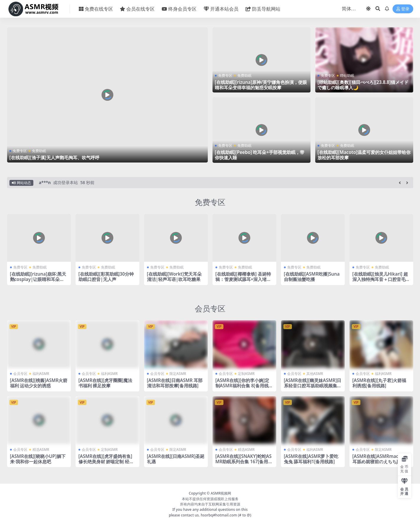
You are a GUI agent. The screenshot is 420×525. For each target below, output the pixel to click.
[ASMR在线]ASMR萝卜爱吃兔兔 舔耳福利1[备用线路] (311, 459)
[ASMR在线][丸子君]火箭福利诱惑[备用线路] (379, 383)
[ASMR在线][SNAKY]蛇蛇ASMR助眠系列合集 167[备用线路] (244, 461)
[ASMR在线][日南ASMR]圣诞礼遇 (176, 459)
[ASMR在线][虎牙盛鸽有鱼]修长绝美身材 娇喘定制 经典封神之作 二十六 (106, 461)
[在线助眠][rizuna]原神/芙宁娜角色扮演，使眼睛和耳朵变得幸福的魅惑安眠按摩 (261, 85)
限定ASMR (178, 374)
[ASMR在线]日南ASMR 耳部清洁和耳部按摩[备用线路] (175, 383)
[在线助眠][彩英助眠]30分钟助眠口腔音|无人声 (106, 277)
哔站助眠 (347, 75)
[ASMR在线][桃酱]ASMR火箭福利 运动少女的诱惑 (39, 383)
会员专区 (210, 308)
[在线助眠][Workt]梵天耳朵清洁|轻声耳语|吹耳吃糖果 (174, 277)
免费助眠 (39, 151)
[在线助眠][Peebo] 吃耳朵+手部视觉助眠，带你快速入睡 (260, 155)
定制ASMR (246, 374)
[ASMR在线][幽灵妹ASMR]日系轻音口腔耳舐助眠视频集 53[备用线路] (313, 386)
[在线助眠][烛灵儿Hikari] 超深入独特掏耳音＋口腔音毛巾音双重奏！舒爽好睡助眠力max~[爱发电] (381, 282)
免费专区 (20, 151)
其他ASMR (315, 374)
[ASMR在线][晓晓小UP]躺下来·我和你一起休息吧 (38, 459)
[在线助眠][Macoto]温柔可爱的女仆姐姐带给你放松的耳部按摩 (364, 155)
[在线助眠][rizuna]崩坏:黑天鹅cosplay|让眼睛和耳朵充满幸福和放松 (38, 279)
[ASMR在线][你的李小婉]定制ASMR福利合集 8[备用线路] (242, 386)
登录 (403, 9)
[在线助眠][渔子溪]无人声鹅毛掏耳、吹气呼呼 (54, 157)
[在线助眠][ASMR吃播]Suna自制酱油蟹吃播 (312, 277)
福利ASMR (41, 374)
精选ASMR (41, 450)
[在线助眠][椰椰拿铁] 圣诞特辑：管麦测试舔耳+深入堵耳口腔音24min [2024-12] (243, 279)
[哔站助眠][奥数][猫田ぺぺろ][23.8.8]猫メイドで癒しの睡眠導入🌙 (363, 85)
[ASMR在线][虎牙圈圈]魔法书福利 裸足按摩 (105, 383)
